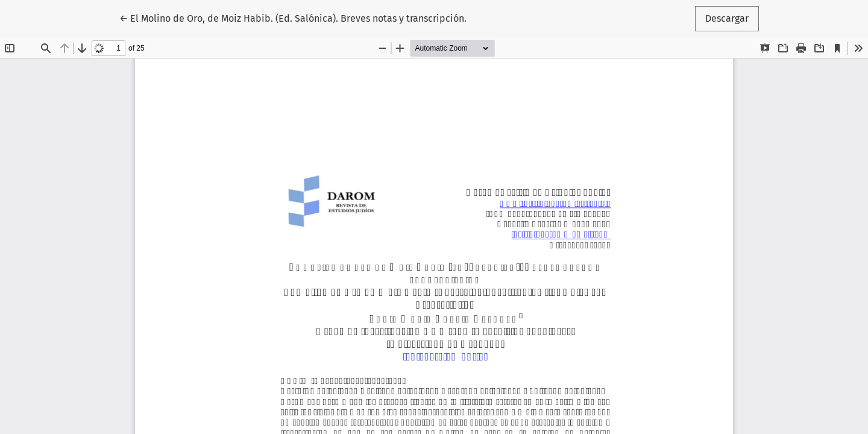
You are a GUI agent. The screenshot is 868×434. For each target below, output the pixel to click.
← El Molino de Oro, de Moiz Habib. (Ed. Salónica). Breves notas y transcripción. (293, 17)
